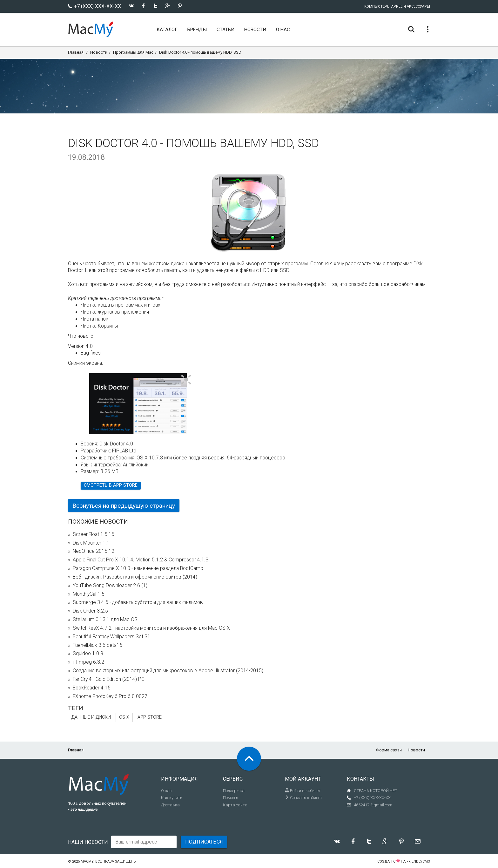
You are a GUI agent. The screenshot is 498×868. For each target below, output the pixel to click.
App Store (150, 717)
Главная (76, 52)
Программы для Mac (133, 52)
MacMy (87, 861)
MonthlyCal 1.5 (89, 594)
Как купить (172, 798)
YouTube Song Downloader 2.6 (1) (110, 586)
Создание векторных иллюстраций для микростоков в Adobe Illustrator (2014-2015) (168, 671)
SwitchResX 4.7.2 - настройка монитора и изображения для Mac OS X (151, 628)
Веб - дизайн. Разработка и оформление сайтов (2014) (135, 577)
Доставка (170, 805)
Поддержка (234, 791)
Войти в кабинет (303, 791)
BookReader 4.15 (92, 688)
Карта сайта (235, 805)
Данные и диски (91, 717)
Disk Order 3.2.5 (90, 611)
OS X (124, 717)
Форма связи (389, 750)
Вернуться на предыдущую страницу (124, 506)
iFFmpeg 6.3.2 (88, 662)
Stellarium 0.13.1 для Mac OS (105, 620)
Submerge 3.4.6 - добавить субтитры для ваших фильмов (138, 602)
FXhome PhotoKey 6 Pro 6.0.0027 (110, 696)
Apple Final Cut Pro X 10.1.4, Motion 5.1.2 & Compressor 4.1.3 (141, 560)
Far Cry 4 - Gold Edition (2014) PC (109, 679)
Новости (99, 52)
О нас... (168, 791)
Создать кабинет (304, 798)
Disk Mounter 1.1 (91, 543)
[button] (186, 380)
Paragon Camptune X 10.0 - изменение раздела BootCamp (138, 568)
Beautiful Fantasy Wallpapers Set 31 (111, 637)
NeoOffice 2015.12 (94, 551)
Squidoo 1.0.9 (88, 654)
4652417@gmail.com (373, 805)
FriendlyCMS (418, 861)
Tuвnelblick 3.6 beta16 (98, 645)
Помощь (231, 798)
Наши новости (88, 842)
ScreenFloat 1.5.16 (94, 534)
